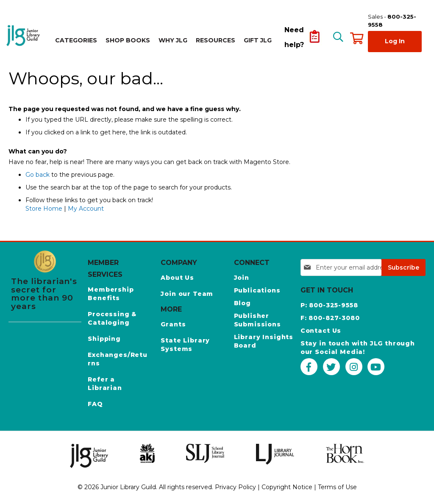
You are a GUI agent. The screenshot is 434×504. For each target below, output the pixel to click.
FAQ (95, 404)
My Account (86, 209)
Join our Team (187, 294)
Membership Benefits (111, 294)
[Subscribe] (403, 267)
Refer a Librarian (105, 384)
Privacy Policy (235, 487)
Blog (242, 303)
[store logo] (24, 36)
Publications (257, 290)
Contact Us (321, 331)
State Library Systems (185, 345)
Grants (173, 324)
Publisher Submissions (257, 320)
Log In (395, 41)
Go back (38, 175)
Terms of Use (337, 487)
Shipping (104, 339)
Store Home (44, 209)
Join (242, 278)
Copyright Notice (287, 487)
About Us (177, 278)
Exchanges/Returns (118, 359)
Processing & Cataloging (112, 318)
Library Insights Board (264, 341)
